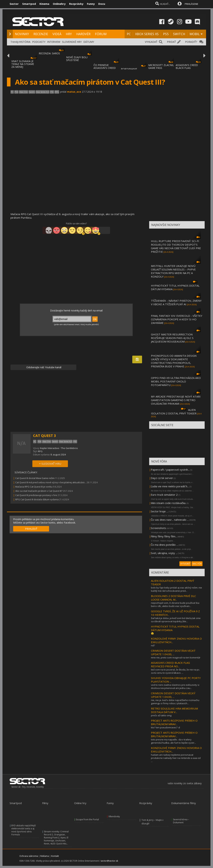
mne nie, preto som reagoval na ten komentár (176, 658)
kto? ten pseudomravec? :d (165, 727)
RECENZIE (41, 34)
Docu (102, 4)
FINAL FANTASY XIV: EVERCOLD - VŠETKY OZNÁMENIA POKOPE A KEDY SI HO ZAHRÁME (177, 319)
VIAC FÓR (197, 564)
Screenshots (158, 528)
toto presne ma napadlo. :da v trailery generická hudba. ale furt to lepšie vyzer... (173, 741)
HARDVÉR (83, 34)
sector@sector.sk (109, 861)
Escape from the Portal (87, 819)
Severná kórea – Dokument (181, 821)
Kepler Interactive (50, 448)
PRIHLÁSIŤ (31, 529)
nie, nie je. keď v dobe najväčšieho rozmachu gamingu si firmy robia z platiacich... (175, 702)
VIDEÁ (57, 34)
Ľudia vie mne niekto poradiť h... (170, 486)
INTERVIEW (54, 42)
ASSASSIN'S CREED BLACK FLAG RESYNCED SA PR (187, 68)
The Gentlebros (69, 448)
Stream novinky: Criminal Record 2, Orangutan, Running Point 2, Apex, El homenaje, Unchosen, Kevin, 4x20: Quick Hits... (56, 838)
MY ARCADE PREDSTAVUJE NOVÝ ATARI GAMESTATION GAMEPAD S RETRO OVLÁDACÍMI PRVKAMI (176, 400)
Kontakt (55, 856)
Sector (14, 4)
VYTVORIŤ (185, 564)
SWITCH (179, 34)
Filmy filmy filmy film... (164, 536)
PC (129, 34)
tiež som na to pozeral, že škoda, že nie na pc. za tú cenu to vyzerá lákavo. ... (175, 671)
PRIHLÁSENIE (191, 4)
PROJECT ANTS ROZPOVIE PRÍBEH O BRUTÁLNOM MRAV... (174, 722)
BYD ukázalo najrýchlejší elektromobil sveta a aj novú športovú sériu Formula (24, 830)
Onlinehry (59, 4)
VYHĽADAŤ (151, 42)
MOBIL (195, 34)
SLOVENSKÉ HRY (72, 42)
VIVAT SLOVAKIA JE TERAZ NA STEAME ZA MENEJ (23, 64)
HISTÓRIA (25, 42)
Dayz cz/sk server (162, 478)
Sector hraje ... (159, 511)
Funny (91, 4)
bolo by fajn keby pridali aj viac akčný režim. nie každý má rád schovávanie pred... (176, 589)
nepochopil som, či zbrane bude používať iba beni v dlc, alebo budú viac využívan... (175, 604)
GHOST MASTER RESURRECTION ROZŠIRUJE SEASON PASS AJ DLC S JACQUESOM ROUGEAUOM (172, 338)
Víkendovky (114, 816)
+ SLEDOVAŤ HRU (50, 464)
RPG (40, 451)
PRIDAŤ (171, 42)
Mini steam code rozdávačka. (168, 503)
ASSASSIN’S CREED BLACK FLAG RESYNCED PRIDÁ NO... (170, 664)
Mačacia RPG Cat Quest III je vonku (34, 487)
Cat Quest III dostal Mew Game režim (35, 478)
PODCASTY (39, 42)
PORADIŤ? (191, 42)
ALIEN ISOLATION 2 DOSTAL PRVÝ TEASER (174, 412)
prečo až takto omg (161, 715)
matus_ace (74, 92)
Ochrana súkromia (29, 856)
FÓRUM (101, 34)
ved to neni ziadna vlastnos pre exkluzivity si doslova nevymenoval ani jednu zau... (175, 686)
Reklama (45, 856)
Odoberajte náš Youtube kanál (43, 367)
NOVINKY (22, 34)
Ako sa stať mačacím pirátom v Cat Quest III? (39, 491)
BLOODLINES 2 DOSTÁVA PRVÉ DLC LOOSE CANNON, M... (173, 598)
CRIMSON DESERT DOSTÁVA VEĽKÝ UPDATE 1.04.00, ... (173, 652)
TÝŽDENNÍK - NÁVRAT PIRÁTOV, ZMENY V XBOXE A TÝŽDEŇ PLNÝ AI (176, 302)
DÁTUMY (89, 42)
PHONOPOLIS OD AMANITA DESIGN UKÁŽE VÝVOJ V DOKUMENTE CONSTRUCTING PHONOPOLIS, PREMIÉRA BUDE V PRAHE (174, 361)
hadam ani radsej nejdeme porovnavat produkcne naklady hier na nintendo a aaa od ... (176, 758)
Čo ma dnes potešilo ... (164, 545)
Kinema (44, 4)
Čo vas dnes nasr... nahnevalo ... (170, 520)
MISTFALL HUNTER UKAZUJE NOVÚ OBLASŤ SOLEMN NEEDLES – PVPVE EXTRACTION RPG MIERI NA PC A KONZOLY (173, 271)
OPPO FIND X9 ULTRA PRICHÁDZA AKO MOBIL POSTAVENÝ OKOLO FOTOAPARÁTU (176, 381)
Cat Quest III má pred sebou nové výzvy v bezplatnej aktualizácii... (51, 482)
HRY (69, 34)
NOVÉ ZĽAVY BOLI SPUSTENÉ (77, 59)
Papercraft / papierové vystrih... (170, 470)
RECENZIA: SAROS (49, 53)
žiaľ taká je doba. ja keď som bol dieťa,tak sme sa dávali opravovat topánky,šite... (176, 620)
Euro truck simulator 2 (164, 495)
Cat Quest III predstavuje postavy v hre (36, 495)
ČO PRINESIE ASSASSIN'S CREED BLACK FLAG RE (105, 68)
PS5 (166, 34)
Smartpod (29, 4)
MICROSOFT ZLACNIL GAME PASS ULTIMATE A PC (161, 68)
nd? (153, 645)
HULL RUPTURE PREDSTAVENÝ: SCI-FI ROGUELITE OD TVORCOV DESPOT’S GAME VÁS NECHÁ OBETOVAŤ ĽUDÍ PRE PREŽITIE (176, 246)
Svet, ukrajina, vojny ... (164, 553)
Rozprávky (76, 4)
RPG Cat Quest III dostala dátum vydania (37, 499)
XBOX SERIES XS (147, 34)
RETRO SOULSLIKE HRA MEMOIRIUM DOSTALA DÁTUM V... (174, 710)
